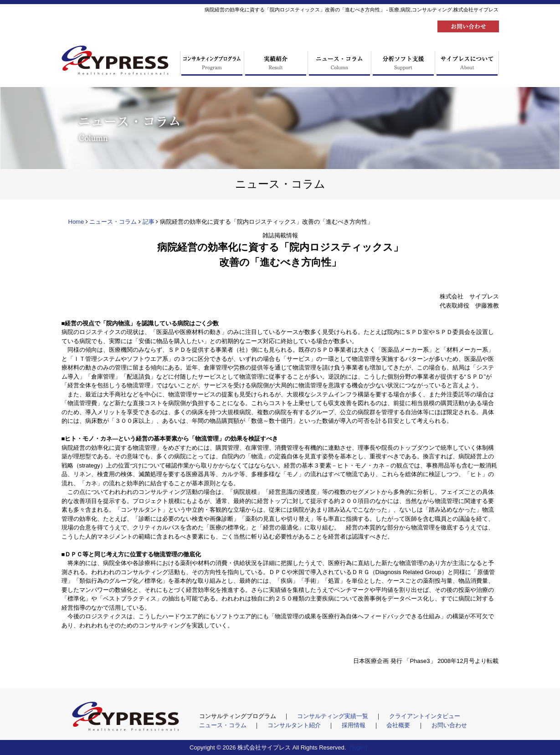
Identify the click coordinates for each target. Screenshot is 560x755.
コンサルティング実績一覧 (334, 716)
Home (76, 222)
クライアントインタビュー (425, 716)
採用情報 (354, 725)
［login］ (358, 747)
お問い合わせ (449, 725)
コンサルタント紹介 (295, 725)
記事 (149, 222)
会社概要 (399, 725)
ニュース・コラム (113, 222)
